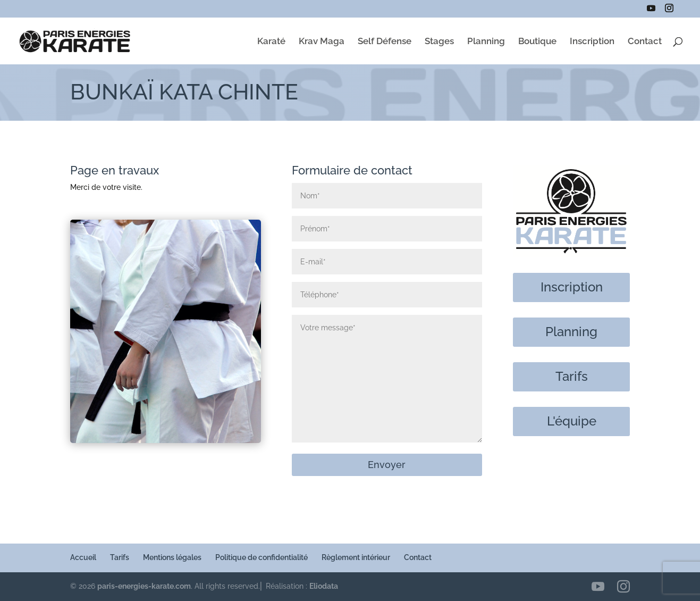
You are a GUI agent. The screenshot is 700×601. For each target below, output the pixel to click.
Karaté (271, 42)
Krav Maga (322, 42)
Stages (439, 42)
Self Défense (385, 42)
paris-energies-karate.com (144, 586)
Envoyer (387, 465)
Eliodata (324, 586)
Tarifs (572, 376)
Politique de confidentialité (262, 557)
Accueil (83, 557)
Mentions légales (172, 557)
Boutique (537, 42)
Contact (645, 42)
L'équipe (572, 421)
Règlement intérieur (356, 557)
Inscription (592, 42)
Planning (486, 42)
